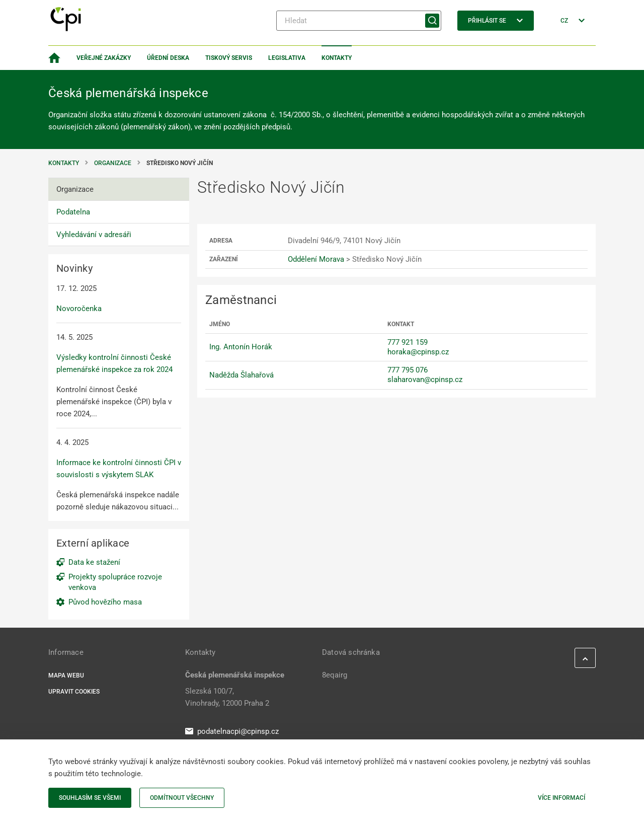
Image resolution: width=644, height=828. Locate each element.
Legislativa (287, 58)
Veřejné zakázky (104, 58)
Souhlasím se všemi (90, 798)
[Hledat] (359, 21)
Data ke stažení (94, 562)
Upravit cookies (74, 692)
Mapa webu (66, 675)
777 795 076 (408, 370)
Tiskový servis (229, 58)
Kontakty (337, 58)
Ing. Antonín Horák (241, 347)
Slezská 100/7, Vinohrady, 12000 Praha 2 (227, 697)
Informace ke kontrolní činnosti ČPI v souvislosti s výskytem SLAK (119, 469)
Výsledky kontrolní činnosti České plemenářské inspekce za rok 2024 (114, 363)
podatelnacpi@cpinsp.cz (232, 731)
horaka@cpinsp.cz (418, 352)
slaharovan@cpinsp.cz (425, 380)
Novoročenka (79, 309)
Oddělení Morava (316, 259)
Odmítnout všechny (182, 798)
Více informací (561, 798)
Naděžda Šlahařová (242, 375)
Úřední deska (168, 58)
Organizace (113, 163)
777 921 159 (408, 342)
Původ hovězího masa (105, 602)
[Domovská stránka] (54, 58)
